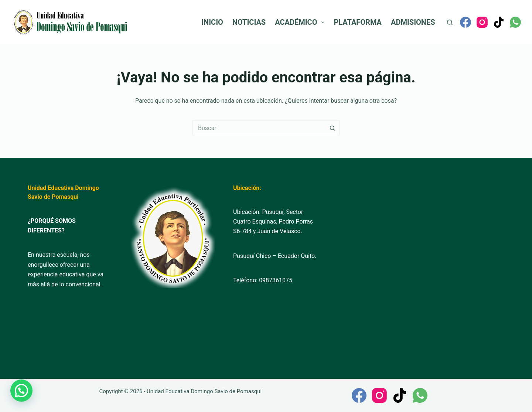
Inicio (212, 22)
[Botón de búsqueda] (332, 128)
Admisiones (413, 22)
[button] (21, 391)
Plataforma (358, 22)
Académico (301, 22)
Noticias (249, 22)
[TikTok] (499, 22)
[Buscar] (450, 22)
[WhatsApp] (515, 22)
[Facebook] (465, 22)
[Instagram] (482, 22)
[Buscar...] (259, 128)
